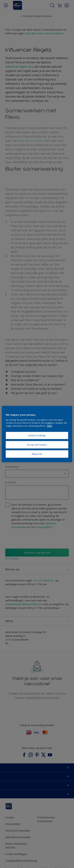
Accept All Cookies (37, 445)
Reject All (37, 454)
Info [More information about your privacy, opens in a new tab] (49, 426)
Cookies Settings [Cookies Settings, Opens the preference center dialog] (37, 435)
